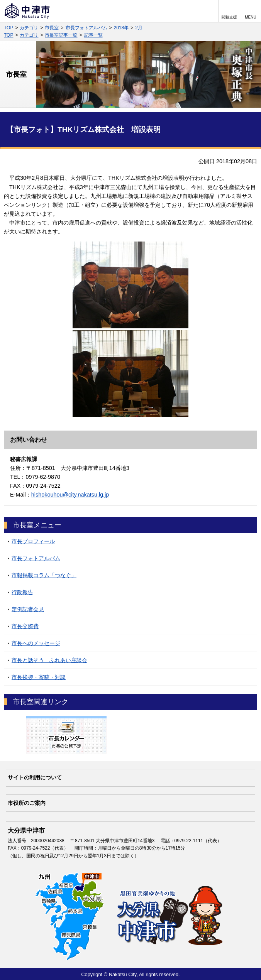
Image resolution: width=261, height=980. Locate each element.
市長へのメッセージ (36, 643)
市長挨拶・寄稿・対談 (39, 677)
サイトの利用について (35, 777)
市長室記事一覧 (61, 35)
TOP (8, 28)
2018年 (121, 28)
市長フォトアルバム (86, 28)
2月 (139, 28)
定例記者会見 (28, 609)
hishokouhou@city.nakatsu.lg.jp (70, 495)
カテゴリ (29, 28)
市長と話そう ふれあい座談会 (49, 660)
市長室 (52, 28)
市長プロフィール (33, 541)
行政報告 (22, 592)
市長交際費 (25, 626)
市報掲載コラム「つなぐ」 (44, 575)
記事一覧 (93, 35)
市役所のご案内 (27, 803)
